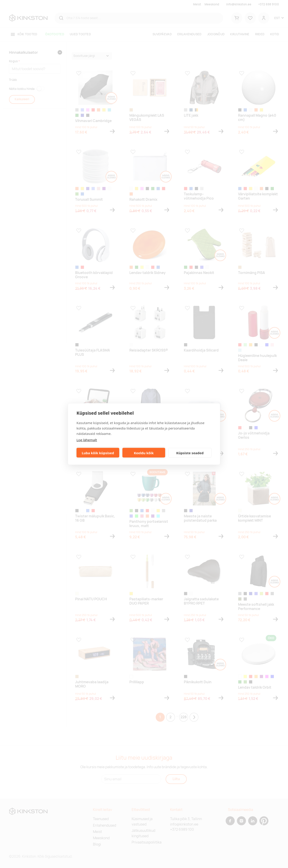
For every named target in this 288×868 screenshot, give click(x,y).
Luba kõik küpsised (98, 453)
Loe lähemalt (87, 440)
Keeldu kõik (144, 453)
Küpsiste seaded (190, 453)
